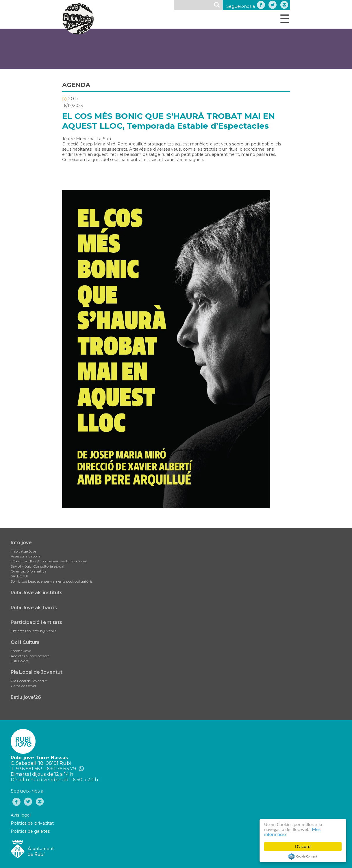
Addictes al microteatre (30, 656)
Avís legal (21, 815)
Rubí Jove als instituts (37, 593)
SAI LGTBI (19, 576)
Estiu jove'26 (26, 697)
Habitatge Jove (23, 551)
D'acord (303, 846)
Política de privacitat (32, 823)
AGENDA (76, 85)
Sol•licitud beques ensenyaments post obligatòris (52, 581)
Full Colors (20, 661)
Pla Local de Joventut (37, 672)
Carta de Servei (23, 686)
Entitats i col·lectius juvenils (33, 631)
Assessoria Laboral (26, 556)
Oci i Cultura (25, 642)
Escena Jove (21, 651)
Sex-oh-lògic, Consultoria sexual (37, 566)
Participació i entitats (36, 622)
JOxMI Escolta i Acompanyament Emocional (49, 561)
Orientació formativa (29, 571)
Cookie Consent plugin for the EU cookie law (303, 856)
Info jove (21, 543)
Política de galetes (30, 831)
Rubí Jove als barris (34, 608)
